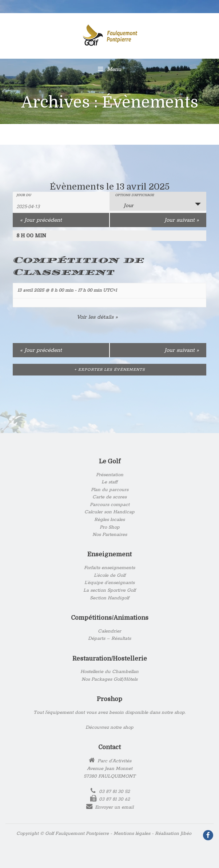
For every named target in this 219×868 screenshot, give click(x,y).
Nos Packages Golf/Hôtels (109, 679)
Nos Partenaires (110, 535)
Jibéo (186, 834)
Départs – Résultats (109, 639)
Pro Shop (110, 527)
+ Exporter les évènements (110, 370)
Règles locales (109, 520)
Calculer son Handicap (109, 512)
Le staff (109, 482)
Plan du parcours (110, 490)
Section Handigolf (109, 598)
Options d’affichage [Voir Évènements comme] (134, 195)
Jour (124, 205)
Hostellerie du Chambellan (109, 672)
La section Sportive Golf (109, 590)
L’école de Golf (110, 575)
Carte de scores (109, 497)
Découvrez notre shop (109, 727)
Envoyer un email (114, 807)
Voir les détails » (97, 317)
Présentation (110, 475)
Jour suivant (182, 220)
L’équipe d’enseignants (109, 583)
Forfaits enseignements (109, 568)
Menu (109, 69)
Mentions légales (132, 834)
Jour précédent (41, 220)
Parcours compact (110, 505)
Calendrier (109, 631)
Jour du (24, 195)
